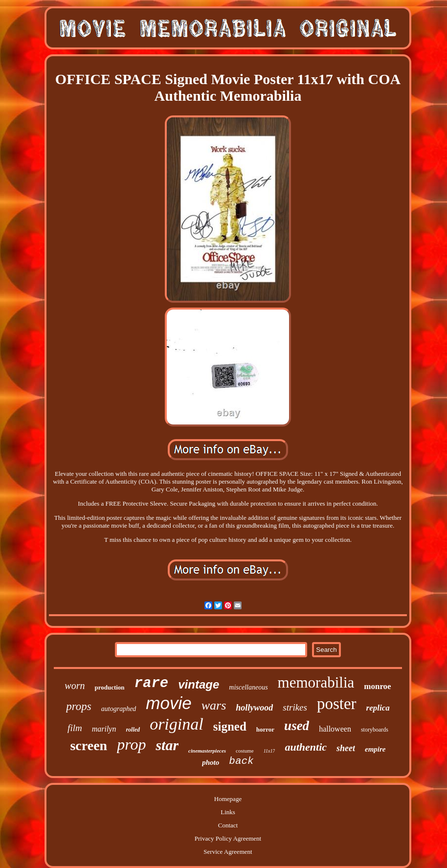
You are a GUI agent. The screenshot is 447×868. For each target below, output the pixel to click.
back (241, 761)
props (79, 706)
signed (230, 726)
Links (228, 812)
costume (245, 751)
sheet (346, 748)
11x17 (269, 751)
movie (168, 703)
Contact (228, 825)
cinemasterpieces (207, 751)
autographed (119, 709)
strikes (295, 707)
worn (75, 686)
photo (211, 762)
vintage (199, 684)
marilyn (104, 729)
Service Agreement (228, 852)
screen (89, 746)
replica (378, 708)
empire (375, 749)
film (75, 728)
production (109, 687)
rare (152, 683)
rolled (133, 730)
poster (337, 704)
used (297, 726)
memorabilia (316, 682)
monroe (377, 686)
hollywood (254, 708)
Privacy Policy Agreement (228, 838)
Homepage (228, 799)
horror (265, 729)
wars (214, 705)
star (167, 745)
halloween (335, 729)
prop (131, 744)
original (177, 724)
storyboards (375, 730)
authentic (306, 747)
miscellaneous (248, 687)
